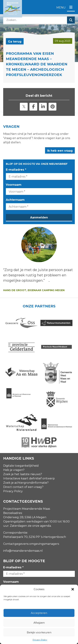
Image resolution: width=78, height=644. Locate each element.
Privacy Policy (40, 640)
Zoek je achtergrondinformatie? (26, 483)
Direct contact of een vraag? (23, 487)
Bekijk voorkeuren (39, 632)
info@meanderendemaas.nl (23, 551)
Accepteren (39, 613)
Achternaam (15, 200)
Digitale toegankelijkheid (21, 466)
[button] (73, 589)
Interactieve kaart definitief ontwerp (29, 478)
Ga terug (15, 42)
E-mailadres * (16, 170)
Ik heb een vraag (60, 151)
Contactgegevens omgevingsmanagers (31, 544)
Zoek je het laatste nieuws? (23, 474)
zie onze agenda (39, 526)
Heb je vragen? (14, 470)
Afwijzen (39, 623)
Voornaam (14, 185)
